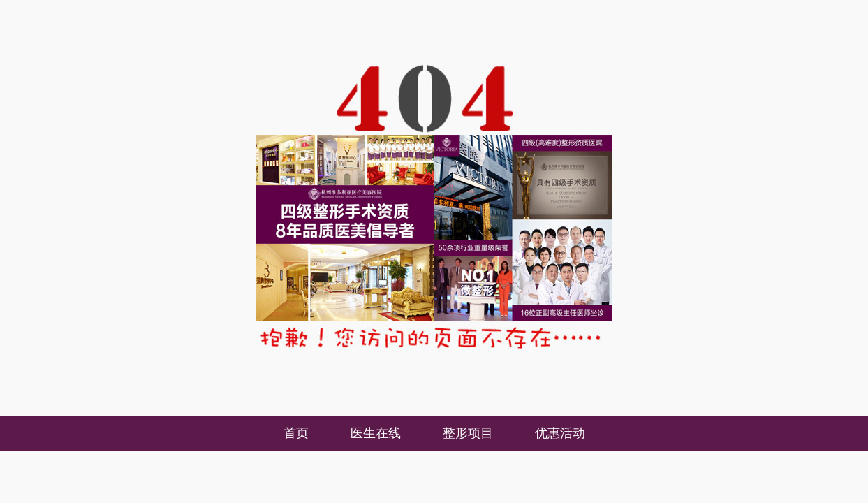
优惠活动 (560, 433)
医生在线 (376, 433)
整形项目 (468, 433)
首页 (296, 433)
